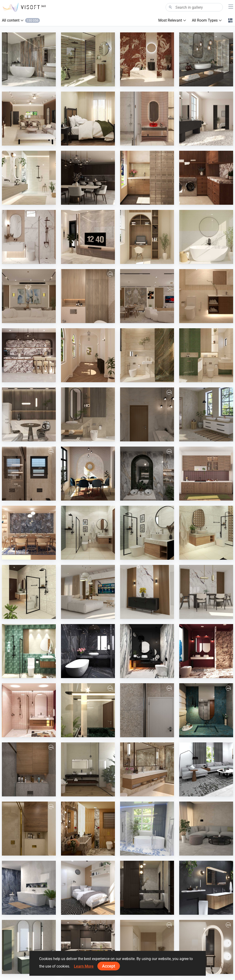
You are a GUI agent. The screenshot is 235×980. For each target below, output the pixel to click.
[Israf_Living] (29, 119)
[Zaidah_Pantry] (29, 414)
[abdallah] (29, 769)
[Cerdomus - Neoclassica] (206, 119)
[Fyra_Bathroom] (29, 237)
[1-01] (88, 710)
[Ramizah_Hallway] (88, 355)
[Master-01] (88, 296)
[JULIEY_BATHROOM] (88, 533)
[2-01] (147, 414)
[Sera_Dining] (206, 592)
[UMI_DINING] (88, 474)
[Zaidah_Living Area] (88, 237)
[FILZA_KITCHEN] (29, 355)
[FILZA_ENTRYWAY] (147, 888)
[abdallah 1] (206, 710)
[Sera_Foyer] (147, 592)
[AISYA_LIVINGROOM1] (206, 829)
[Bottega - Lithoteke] (206, 414)
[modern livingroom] (147, 296)
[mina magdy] (29, 829)
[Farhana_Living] (206, 769)
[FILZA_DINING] (88, 178)
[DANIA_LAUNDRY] (147, 178)
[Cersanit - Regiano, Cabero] (147, 769)
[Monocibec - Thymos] (88, 59)
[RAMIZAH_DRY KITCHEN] (206, 474)
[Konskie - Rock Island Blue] (206, 59)
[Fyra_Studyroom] (147, 237)
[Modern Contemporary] (88, 829)
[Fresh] (147, 829)
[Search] (194, 7)
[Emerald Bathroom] (147, 474)
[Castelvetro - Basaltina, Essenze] (88, 769)
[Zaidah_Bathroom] (147, 119)
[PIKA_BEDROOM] (88, 888)
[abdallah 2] (147, 710)
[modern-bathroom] (29, 474)
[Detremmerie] (206, 888)
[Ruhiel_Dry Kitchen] (88, 947)
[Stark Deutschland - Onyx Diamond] (29, 888)
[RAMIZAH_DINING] (29, 533)
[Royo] (29, 947)
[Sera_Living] (88, 592)
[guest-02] (206, 947)
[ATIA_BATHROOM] (29, 651)
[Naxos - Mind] (147, 59)
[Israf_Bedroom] (88, 119)
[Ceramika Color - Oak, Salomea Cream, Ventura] (29, 178)
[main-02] (147, 947)
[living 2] (29, 296)
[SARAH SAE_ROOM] (206, 296)
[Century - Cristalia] (29, 59)
